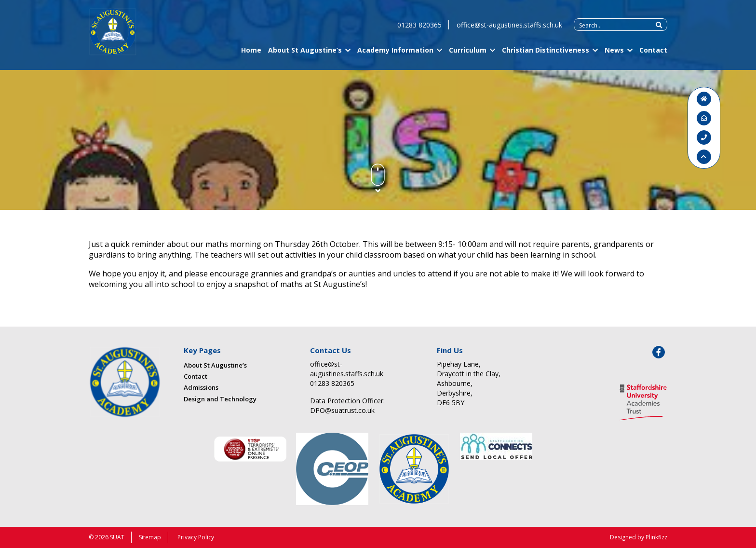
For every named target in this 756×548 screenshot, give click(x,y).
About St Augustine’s (305, 54)
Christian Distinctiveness (546, 54)
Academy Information (395, 54)
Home (251, 54)
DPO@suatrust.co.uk (342, 410)
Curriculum (468, 54)
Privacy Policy (196, 537)
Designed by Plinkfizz (639, 537)
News (614, 54)
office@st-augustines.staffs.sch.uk (509, 29)
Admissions (201, 387)
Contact (653, 54)
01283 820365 (419, 29)
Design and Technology (220, 399)
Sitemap (150, 537)
